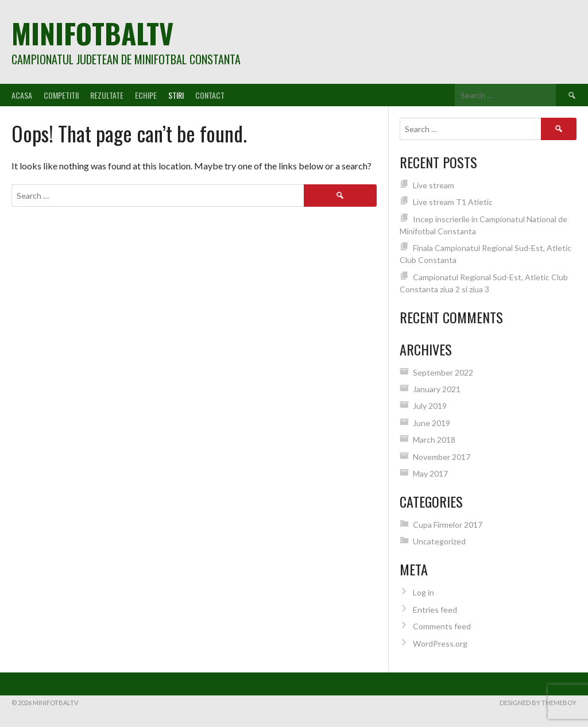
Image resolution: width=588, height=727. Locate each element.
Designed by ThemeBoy (538, 703)
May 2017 (430, 473)
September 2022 (443, 372)
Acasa (22, 95)
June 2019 (432, 423)
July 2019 (430, 406)
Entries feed (435, 610)
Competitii (61, 95)
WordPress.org (440, 643)
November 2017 (442, 457)
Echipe (146, 95)
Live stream (434, 185)
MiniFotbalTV (92, 33)
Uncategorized (439, 541)
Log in (423, 592)
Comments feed (442, 626)
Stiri (176, 95)
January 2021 (437, 389)
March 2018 (434, 440)
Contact (210, 95)
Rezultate (107, 95)
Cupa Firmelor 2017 (448, 525)
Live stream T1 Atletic (453, 202)
